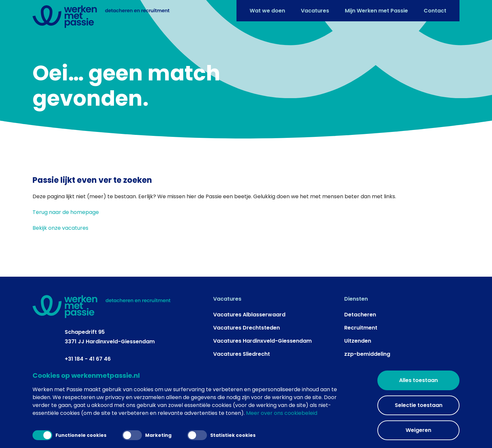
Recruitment (361, 328)
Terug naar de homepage (66, 212)
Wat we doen (267, 11)
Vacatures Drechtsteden (246, 328)
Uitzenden (358, 341)
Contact (435, 11)
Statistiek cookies (221, 435)
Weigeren (418, 430)
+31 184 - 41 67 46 (88, 359)
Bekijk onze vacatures (60, 228)
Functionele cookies (69, 435)
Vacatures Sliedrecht (242, 354)
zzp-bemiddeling (367, 354)
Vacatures (315, 11)
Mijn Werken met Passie (376, 11)
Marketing (147, 435)
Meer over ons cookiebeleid (282, 413)
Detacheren (360, 315)
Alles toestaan (418, 380)
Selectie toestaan (419, 405)
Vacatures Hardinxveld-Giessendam (262, 341)
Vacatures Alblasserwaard (249, 315)
